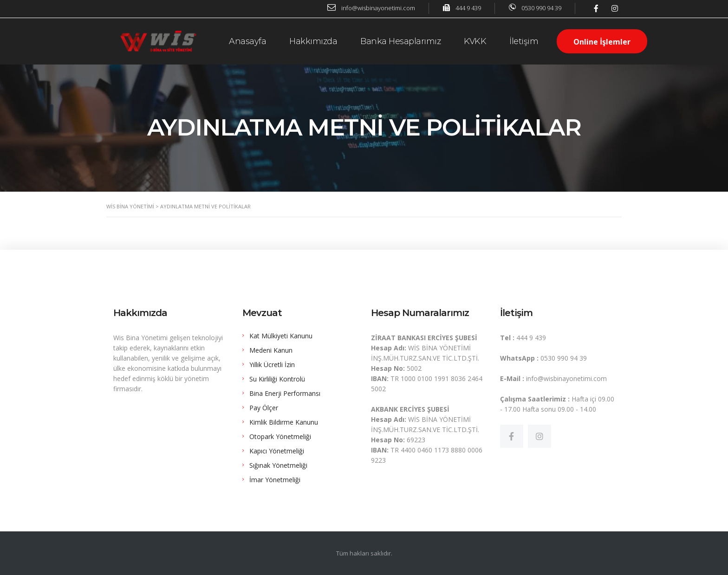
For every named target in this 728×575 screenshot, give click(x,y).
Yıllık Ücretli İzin (272, 365)
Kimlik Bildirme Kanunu (284, 422)
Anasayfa (247, 41)
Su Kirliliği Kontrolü (277, 379)
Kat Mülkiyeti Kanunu (281, 336)
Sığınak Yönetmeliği (278, 465)
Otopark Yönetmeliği (280, 436)
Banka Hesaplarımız (400, 41)
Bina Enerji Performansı (285, 393)
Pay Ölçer (264, 408)
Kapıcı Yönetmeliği (277, 451)
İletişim (524, 41)
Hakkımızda (313, 41)
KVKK (475, 41)
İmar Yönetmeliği (275, 480)
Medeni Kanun (271, 350)
